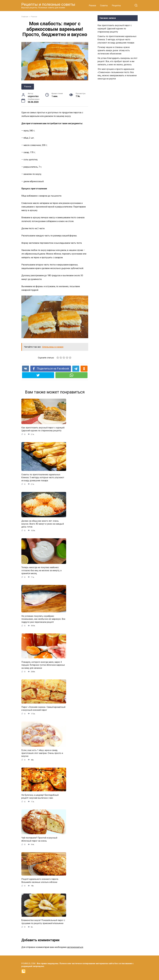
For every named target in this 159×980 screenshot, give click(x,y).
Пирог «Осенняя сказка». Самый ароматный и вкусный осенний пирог (43, 709)
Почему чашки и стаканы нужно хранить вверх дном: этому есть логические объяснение (114, 50)
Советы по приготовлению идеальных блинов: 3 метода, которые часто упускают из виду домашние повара (43, 477)
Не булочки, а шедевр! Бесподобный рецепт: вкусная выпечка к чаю (40, 796)
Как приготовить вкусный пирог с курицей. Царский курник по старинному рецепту (43, 429)
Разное (92, 6)
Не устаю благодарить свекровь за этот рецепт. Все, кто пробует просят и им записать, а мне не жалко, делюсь (117, 61)
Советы (104, 6)
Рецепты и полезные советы (48, 4)
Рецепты (116, 6)
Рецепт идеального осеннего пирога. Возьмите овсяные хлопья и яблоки (40, 881)
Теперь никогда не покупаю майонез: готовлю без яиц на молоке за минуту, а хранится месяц (41, 570)
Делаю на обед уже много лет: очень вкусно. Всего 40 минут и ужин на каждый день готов (43, 524)
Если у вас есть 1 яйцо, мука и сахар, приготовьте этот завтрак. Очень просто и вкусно (42, 753)
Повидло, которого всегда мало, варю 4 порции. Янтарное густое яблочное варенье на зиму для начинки (43, 665)
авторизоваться (75, 947)
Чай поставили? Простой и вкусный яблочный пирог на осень (39, 839)
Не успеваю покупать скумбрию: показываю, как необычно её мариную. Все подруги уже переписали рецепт (43, 619)
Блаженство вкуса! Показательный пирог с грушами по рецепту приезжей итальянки (43, 922)
